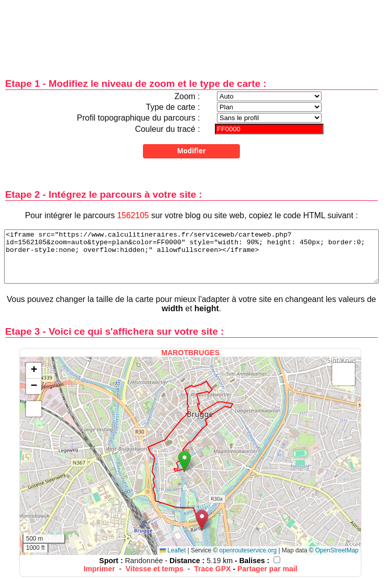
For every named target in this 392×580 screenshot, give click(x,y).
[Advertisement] (191, 32)
